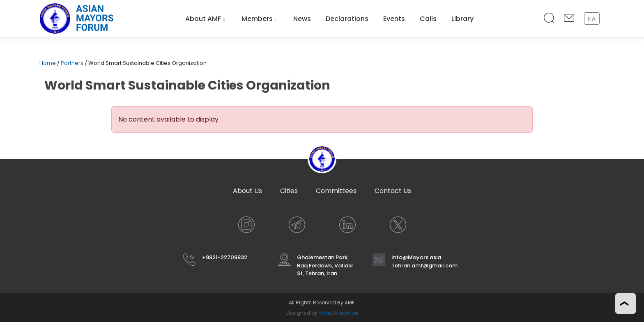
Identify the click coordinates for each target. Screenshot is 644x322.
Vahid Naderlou (338, 313)
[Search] (549, 19)
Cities (289, 191)
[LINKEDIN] (347, 225)
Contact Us (393, 191)
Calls (428, 19)
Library (462, 19)
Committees (336, 191)
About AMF (203, 19)
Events (394, 19)
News (302, 19)
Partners (72, 63)
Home (48, 63)
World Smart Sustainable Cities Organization (187, 85)
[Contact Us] (569, 19)
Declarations (347, 19)
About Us (247, 191)
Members (257, 19)
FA (592, 19)
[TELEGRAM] (297, 225)
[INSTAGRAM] (246, 225)
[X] (398, 225)
